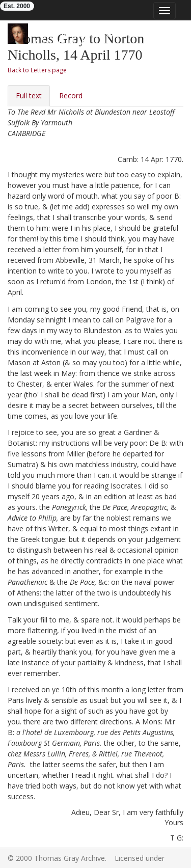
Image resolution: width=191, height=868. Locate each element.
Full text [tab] (29, 96)
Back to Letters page (37, 70)
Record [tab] (71, 96)
